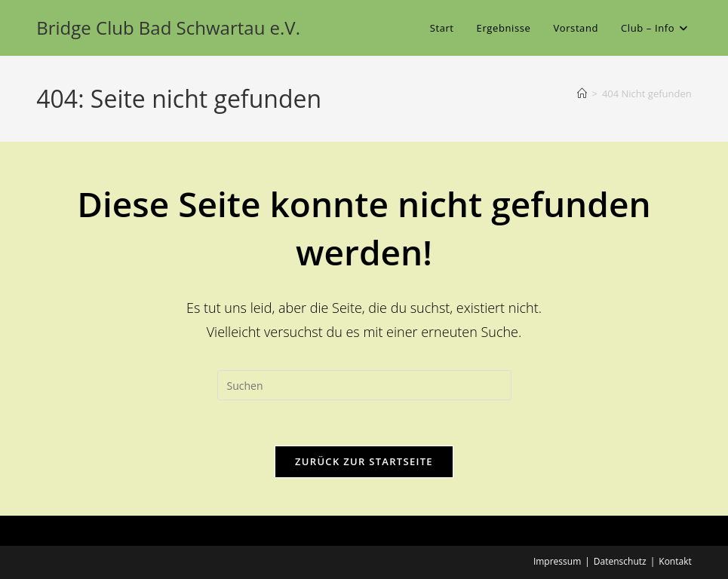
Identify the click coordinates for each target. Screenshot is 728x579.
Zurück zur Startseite (364, 461)
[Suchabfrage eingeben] (364, 385)
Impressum (557, 561)
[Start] (582, 93)
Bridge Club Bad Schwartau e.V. (168, 28)
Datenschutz (620, 561)
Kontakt (675, 561)
